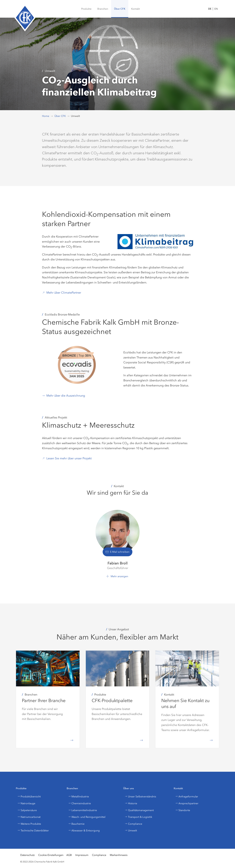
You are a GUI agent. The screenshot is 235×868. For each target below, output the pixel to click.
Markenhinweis (119, 855)
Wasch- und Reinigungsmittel (87, 817)
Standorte (183, 810)
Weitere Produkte (29, 824)
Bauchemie (76, 824)
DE (210, 9)
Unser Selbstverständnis (140, 796)
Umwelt (131, 830)
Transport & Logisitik (138, 817)
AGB (69, 855)
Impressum (82, 855)
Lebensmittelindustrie (83, 810)
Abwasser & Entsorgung (84, 830)
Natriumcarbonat (29, 817)
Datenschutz (27, 855)
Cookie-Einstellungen (51, 855)
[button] (103, 9)
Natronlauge (26, 803)
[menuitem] (86, 9)
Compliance (133, 824)
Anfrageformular (187, 796)
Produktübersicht (29, 796)
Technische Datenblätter (33, 830)
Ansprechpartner (187, 803)
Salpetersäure (27, 810)
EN (216, 9)
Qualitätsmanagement (139, 810)
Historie (131, 803)
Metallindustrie (79, 796)
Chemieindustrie (80, 803)
